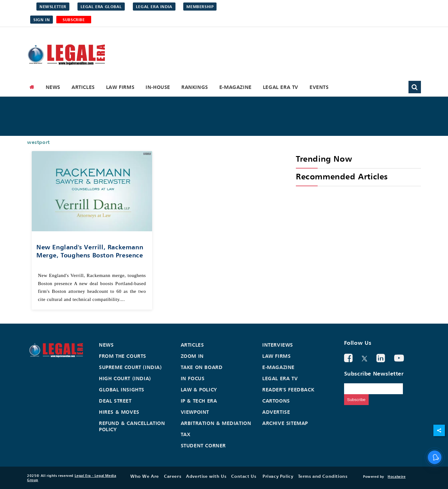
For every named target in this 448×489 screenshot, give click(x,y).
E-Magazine (236, 87)
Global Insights (122, 390)
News (53, 87)
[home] (32, 87)
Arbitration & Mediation (216, 423)
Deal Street (115, 401)
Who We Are (145, 476)
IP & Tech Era (199, 401)
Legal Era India (154, 7)
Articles (83, 87)
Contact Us (244, 476)
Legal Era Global (101, 7)
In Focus (193, 378)
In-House (158, 87)
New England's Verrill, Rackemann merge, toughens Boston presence (90, 251)
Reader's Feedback (288, 390)
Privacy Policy (278, 476)
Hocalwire (397, 477)
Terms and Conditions (323, 476)
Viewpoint (195, 412)
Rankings (195, 87)
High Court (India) (125, 378)
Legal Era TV (281, 87)
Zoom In (192, 356)
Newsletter (53, 7)
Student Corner (203, 445)
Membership (200, 7)
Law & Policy (199, 390)
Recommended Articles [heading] (342, 176)
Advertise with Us (206, 476)
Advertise (276, 412)
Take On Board (202, 367)
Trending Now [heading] (324, 159)
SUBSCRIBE (74, 20)
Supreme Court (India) (131, 367)
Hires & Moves (119, 412)
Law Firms (120, 87)
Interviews (278, 345)
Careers (173, 476)
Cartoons (276, 401)
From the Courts (123, 356)
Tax (186, 434)
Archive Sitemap (285, 423)
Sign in (42, 20)
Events (319, 87)
